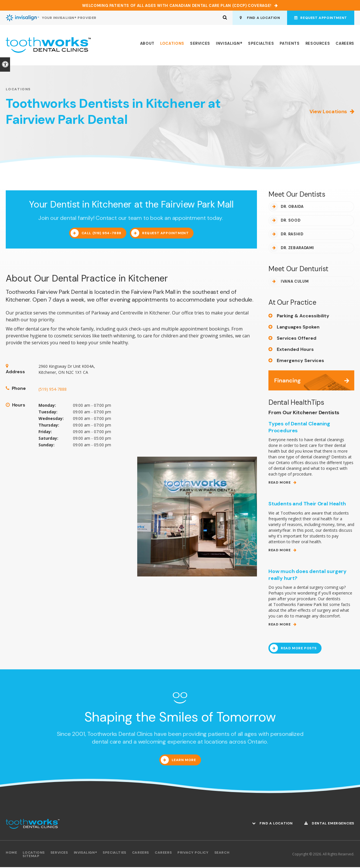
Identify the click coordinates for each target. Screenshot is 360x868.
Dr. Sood (291, 221)
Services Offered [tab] (297, 339)
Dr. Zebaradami (297, 249)
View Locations (328, 112)
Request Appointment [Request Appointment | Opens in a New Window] (165, 234)
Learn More (184, 761)
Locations (172, 45)
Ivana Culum (295, 282)
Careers (345, 45)
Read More (279, 483)
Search (222, 853)
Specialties (261, 45)
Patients (290, 45)
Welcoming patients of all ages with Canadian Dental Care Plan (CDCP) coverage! (177, 6)
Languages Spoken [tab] (298, 328)
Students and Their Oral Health (307, 505)
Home (11, 853)
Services (200, 45)
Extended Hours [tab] (295, 350)
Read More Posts (299, 649)
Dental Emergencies (329, 824)
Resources (318, 45)
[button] (328, 99)
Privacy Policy (193, 853)
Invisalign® (229, 45)
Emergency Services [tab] (300, 361)
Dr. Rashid (292, 235)
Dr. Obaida (292, 207)
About (147, 45)
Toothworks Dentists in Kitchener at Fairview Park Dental (117, 112)
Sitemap (31, 857)
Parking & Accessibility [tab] (303, 317)
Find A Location (258, 18)
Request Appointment (320, 18)
